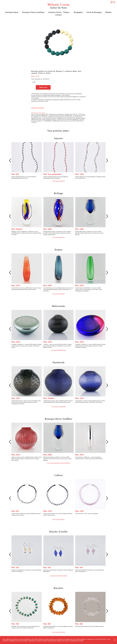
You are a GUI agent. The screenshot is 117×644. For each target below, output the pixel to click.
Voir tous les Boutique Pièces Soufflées (58, 463)
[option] (59, 43)
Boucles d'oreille (58, 532)
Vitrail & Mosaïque (94, 12)
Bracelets (58, 588)
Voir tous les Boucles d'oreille (58, 576)
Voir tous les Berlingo (59, 237)
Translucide (59, 362)
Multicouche (58, 306)
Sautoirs (58, 138)
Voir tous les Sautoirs (58, 181)
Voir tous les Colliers (59, 519)
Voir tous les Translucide (58, 406)
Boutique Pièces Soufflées (33, 12)
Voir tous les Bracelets (59, 632)
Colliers (58, 475)
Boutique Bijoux (12, 12)
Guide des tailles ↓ (38, 108)
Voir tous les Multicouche (58, 350)
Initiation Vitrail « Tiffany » (59, 12)
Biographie (78, 12)
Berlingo (59, 193)
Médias (109, 12)
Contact (59, 15)
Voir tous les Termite (58, 294)
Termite (58, 250)
